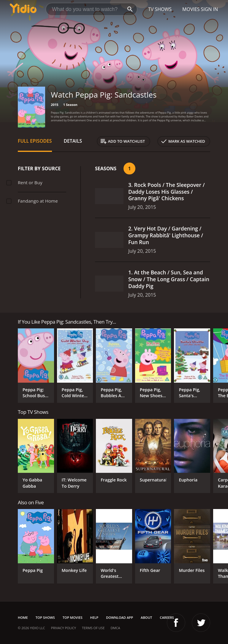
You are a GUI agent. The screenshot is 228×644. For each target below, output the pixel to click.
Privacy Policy (64, 628)
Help (94, 617)
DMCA (115, 628)
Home (23, 617)
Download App (119, 617)
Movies (191, 9)
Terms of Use (93, 628)
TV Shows (160, 9)
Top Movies (73, 617)
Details (73, 141)
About (146, 617)
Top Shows (45, 617)
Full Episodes (35, 141)
